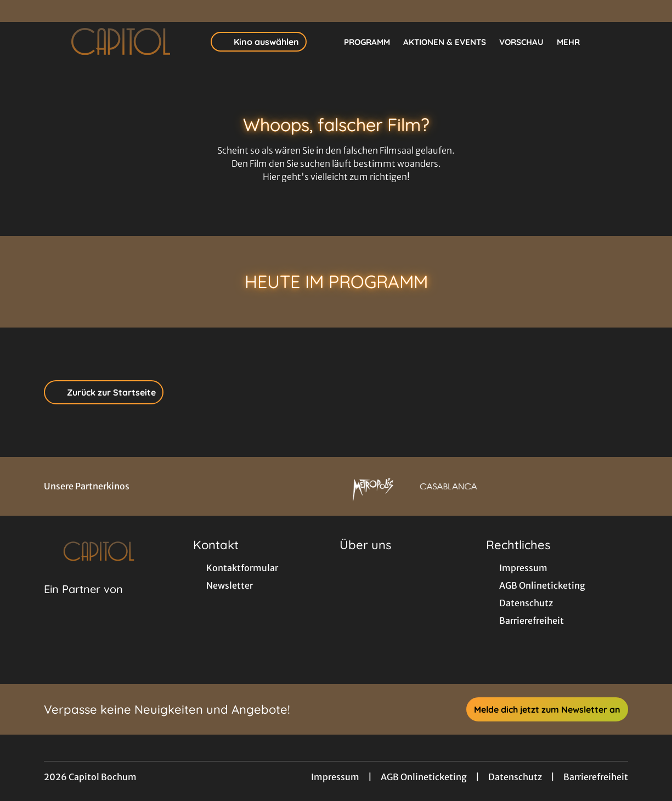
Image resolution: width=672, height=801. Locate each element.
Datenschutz (515, 777)
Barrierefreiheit (596, 777)
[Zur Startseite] (121, 42)
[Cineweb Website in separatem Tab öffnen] (83, 603)
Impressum (335, 777)
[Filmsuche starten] (617, 42)
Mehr (575, 42)
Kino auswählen (259, 42)
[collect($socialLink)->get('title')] (20, 11)
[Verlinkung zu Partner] (373, 486)
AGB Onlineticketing (424, 777)
